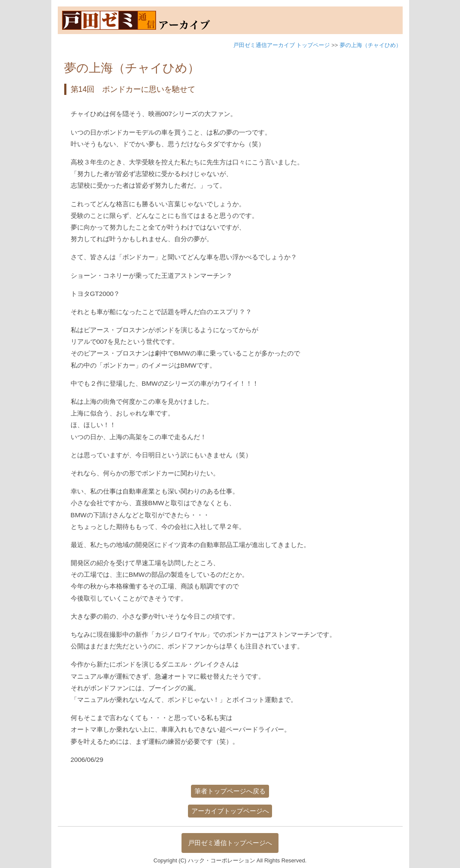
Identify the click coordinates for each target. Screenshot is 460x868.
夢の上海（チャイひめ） (371, 45)
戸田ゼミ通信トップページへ (230, 843)
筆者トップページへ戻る (230, 791)
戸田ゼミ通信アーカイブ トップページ (282, 45)
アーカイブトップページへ (230, 811)
